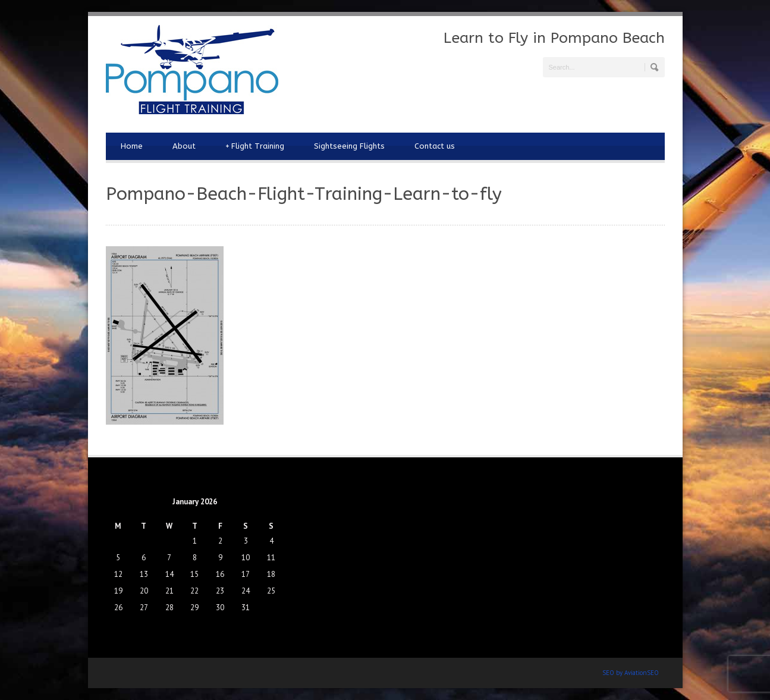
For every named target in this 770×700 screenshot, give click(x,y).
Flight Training (255, 146)
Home (132, 146)
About (184, 146)
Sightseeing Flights (349, 146)
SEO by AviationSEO (631, 673)
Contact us (435, 146)
